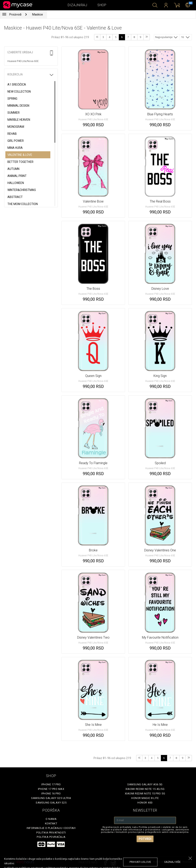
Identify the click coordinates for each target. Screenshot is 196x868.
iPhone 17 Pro (51, 784)
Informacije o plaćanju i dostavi (51, 828)
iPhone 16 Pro (51, 793)
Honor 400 (145, 803)
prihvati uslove (140, 862)
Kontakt (51, 823)
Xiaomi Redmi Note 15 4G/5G (145, 789)
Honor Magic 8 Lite (145, 798)
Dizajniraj (77, 5)
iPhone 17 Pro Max (51, 789)
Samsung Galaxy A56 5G (145, 784)
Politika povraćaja (51, 837)
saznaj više (172, 862)
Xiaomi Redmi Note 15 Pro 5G (145, 793)
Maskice (38, 14)
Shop (102, 5)
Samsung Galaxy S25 (51, 803)
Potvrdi (145, 839)
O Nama (51, 819)
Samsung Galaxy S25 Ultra (51, 798)
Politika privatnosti (51, 833)
